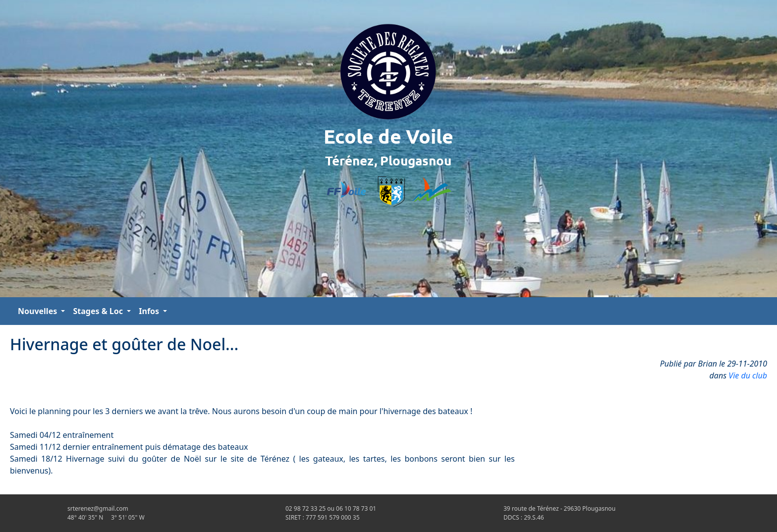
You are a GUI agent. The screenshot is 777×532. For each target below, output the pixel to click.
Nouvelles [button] (38, 311)
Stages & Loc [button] (99, 311)
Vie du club (748, 375)
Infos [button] (150, 311)
